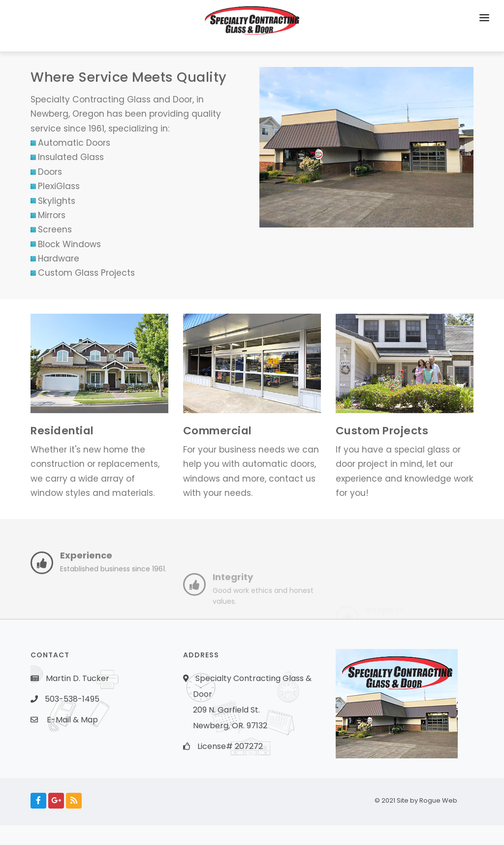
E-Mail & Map (72, 720)
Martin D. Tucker (78, 678)
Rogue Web (446, 800)
